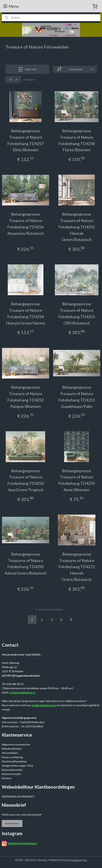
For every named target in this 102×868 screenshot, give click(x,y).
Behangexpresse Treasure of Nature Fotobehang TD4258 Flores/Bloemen (77, 140)
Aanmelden (12, 823)
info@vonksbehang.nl (23, 692)
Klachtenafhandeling (14, 761)
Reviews (7, 778)
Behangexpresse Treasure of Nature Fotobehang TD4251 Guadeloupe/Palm (77, 397)
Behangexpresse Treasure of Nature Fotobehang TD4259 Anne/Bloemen (77, 480)
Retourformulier (12, 774)
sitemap (77, 860)
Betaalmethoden (12, 749)
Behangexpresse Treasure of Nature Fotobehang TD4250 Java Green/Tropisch (25, 480)
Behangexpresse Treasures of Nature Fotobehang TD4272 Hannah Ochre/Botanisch (77, 567)
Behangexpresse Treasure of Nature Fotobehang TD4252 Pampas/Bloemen (25, 397)
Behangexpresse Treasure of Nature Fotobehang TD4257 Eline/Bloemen (25, 140)
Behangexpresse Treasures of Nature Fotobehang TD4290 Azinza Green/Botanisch (26, 563)
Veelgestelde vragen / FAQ (17, 766)
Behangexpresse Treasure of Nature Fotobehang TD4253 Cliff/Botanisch (77, 313)
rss (85, 860)
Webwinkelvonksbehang (22, 843)
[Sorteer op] (75, 69)
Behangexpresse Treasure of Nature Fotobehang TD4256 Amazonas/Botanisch (26, 224)
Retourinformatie (12, 770)
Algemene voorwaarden (16, 744)
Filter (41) (27, 69)
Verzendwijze (10, 753)
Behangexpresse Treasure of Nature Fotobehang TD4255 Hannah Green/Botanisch (77, 227)
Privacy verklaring (12, 757)
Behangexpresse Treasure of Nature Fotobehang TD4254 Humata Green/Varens (26, 313)
